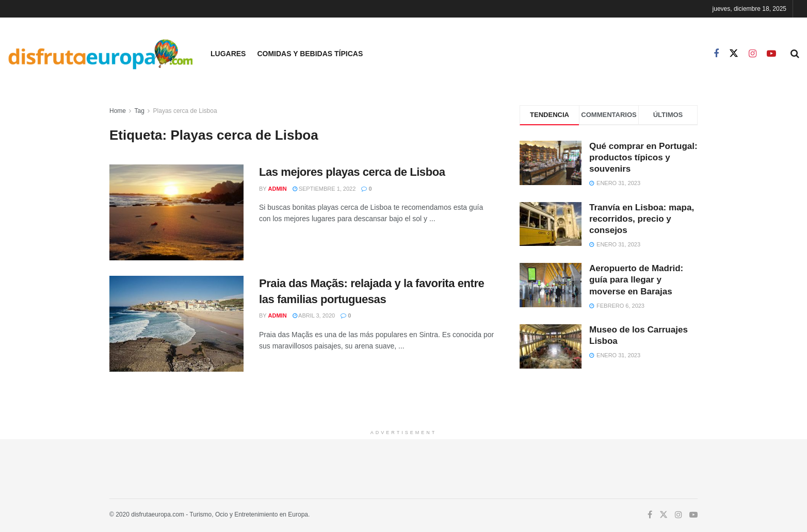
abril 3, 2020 (314, 315)
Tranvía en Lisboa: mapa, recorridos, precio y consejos (642, 219)
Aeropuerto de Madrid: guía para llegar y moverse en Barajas (636, 280)
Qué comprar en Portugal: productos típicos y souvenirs (643, 157)
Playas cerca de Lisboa (185, 111)
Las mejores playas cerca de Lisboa (352, 172)
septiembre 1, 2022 (324, 189)
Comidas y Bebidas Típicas (310, 54)
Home (118, 111)
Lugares (228, 54)
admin (278, 189)
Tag (139, 111)
